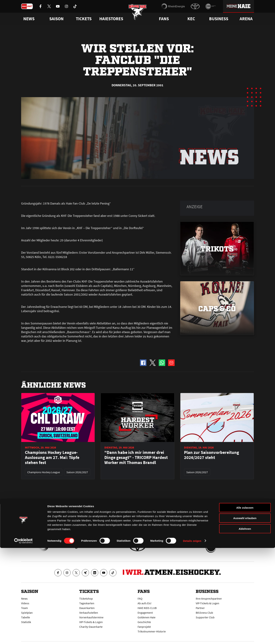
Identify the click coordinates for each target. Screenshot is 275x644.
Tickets (84, 19)
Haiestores (111, 19)
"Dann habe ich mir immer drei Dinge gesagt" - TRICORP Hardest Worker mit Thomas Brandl (136, 457)
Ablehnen (245, 625)
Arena (246, 19)
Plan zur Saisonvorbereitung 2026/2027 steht (212, 455)
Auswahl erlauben (245, 614)
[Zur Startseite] (137, 15)
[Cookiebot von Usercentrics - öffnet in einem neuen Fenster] (23, 637)
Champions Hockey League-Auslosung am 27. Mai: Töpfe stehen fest (52, 457)
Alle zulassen (245, 604)
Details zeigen (192, 637)
